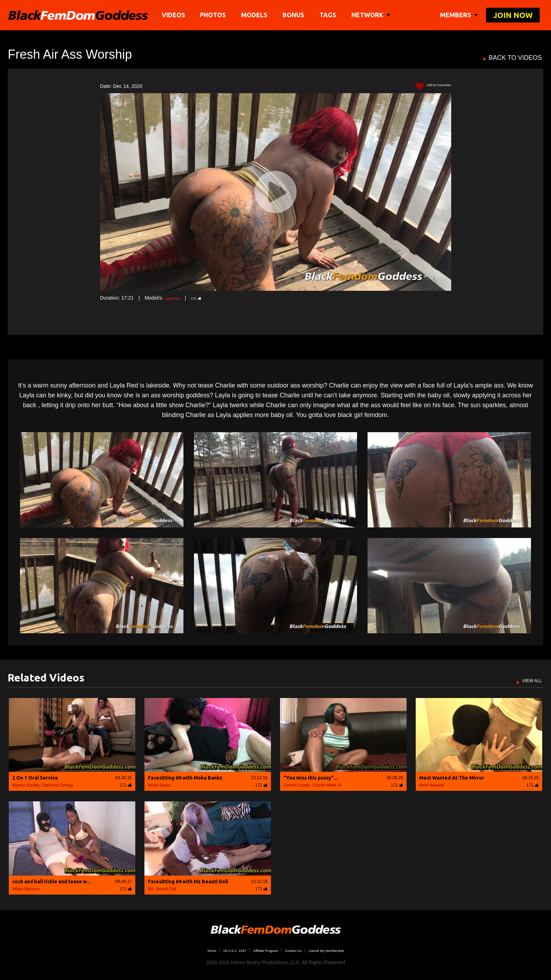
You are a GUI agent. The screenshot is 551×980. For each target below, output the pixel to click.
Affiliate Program (261, 950)
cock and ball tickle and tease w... (51, 882)
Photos (215, 15)
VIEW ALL (527, 680)
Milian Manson (26, 889)
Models (257, 15)
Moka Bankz (160, 785)
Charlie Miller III (326, 785)
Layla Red (176, 298)
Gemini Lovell (296, 785)
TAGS (330, 15)
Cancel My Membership (344, 950)
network (373, 15)
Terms (187, 950)
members (459, 15)
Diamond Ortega (58, 785)
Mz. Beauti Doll (162, 889)
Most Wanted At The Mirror (452, 778)
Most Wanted (432, 785)
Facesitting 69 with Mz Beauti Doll (188, 882)
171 (205, 298)
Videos (175, 15)
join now (513, 15)
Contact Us (299, 950)
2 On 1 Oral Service (35, 778)
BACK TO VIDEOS (515, 58)
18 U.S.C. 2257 (219, 950)
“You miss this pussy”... (311, 778)
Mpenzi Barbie (26, 785)
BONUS (296, 15)
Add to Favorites (427, 87)
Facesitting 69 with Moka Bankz (185, 778)
